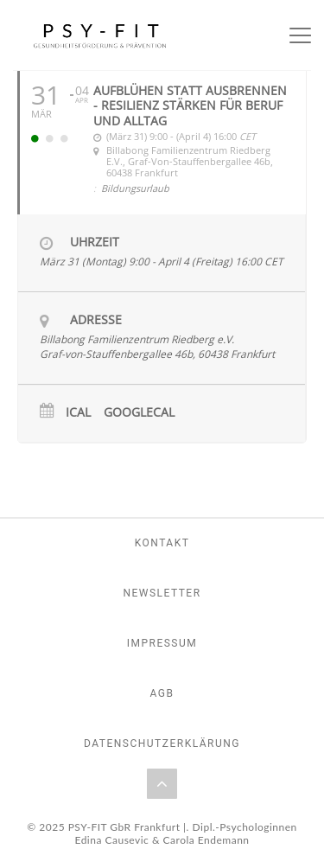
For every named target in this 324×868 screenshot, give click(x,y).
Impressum (162, 643)
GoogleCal (139, 413)
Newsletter (162, 593)
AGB (162, 693)
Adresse (96, 319)
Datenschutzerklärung (162, 744)
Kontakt (162, 543)
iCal (78, 413)
